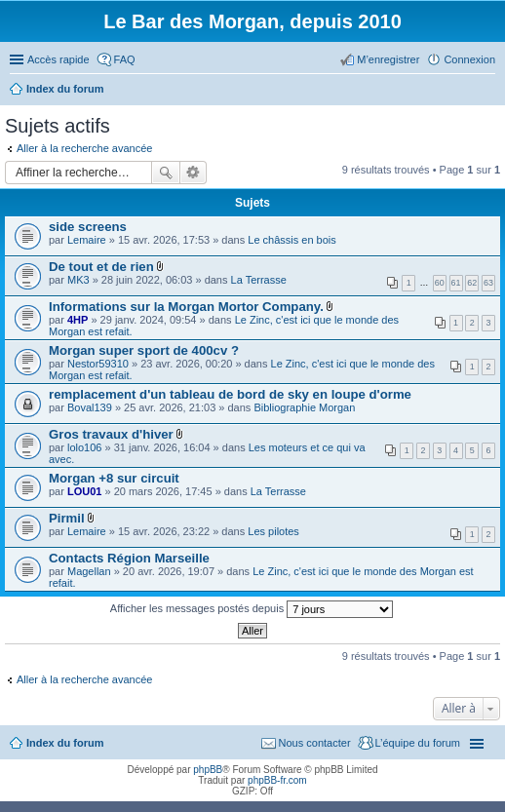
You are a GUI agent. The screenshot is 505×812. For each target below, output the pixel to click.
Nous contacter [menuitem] (315, 743)
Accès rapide (58, 59)
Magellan (89, 571)
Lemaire (87, 240)
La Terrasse (259, 280)
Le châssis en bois (292, 240)
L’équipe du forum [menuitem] (418, 743)
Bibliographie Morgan (304, 407)
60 (440, 283)
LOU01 (84, 491)
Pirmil (67, 518)
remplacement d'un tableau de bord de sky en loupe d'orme (230, 394)
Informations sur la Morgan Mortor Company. (186, 307)
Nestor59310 (98, 364)
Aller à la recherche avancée (84, 148)
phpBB (208, 770)
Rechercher (166, 173)
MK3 (78, 280)
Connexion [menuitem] (469, 59)
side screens (88, 227)
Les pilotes (273, 531)
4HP (78, 320)
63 (488, 283)
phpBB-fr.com (277, 780)
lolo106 (84, 447)
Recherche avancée (194, 173)
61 (456, 283)
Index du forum (65, 743)
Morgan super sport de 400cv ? (144, 350)
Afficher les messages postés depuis (252, 609)
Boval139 (90, 407)
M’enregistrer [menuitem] (388, 59)
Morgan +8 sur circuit (114, 478)
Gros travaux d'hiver (111, 434)
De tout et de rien (101, 267)
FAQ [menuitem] (125, 59)
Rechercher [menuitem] (487, 91)
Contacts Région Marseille (129, 558)
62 (472, 283)
